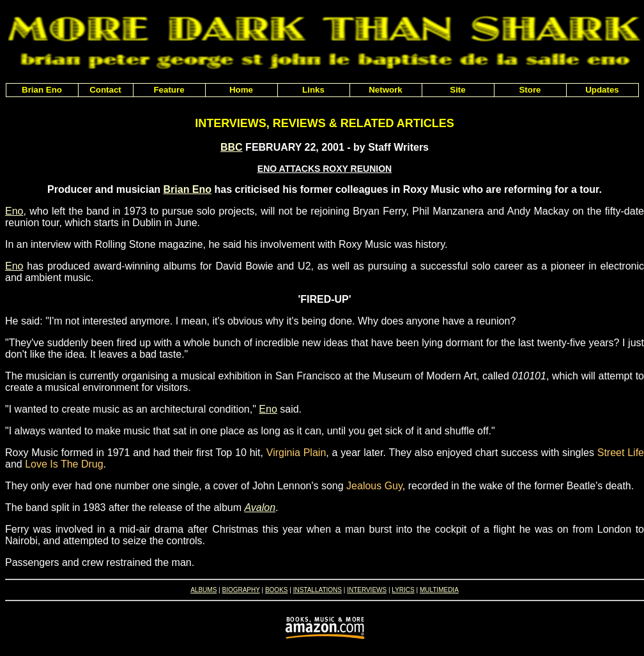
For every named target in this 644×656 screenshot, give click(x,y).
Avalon (260, 507)
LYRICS (403, 590)
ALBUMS (203, 590)
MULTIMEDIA (439, 590)
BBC (232, 147)
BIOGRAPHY (241, 590)
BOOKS (277, 590)
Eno (14, 211)
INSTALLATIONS (318, 590)
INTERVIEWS (367, 590)
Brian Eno (188, 189)
